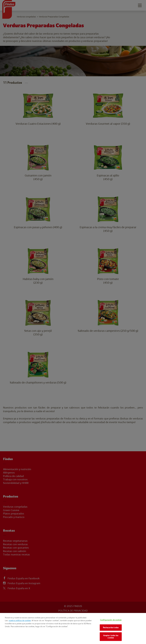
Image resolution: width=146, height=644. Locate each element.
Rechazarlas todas (111, 627)
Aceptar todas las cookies (111, 637)
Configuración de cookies (111, 620)
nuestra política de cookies (20, 620)
